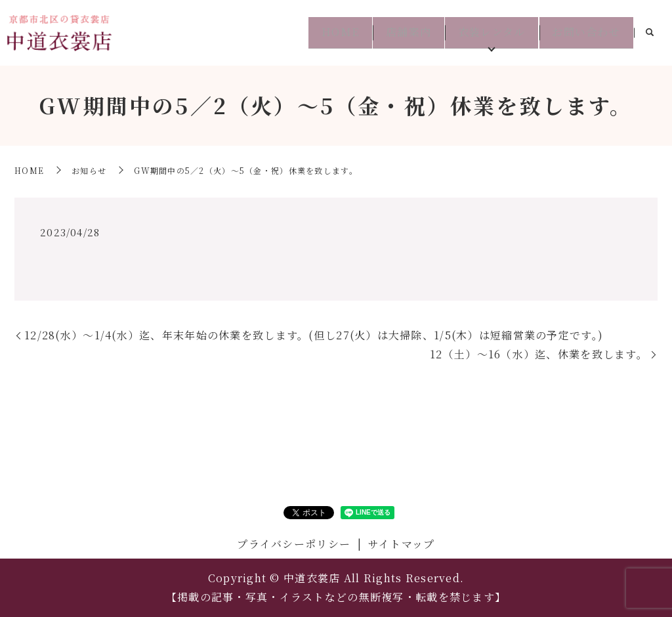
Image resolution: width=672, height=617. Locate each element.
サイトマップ (402, 544)
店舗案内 (395, 32)
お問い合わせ (583, 32)
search (650, 33)
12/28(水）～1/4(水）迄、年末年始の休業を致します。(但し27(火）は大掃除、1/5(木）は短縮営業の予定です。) (314, 335)
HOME (321, 32)
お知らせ (89, 170)
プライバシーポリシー (294, 544)
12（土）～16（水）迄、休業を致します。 (539, 354)
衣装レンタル (483, 32)
